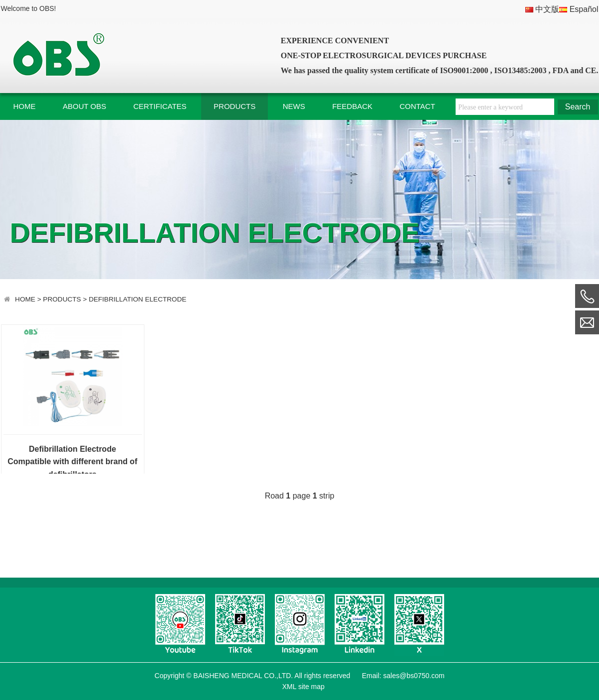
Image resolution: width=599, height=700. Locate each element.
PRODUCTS (235, 106)
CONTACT (417, 106)
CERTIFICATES (160, 106)
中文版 (542, 9)
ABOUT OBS (84, 106)
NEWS (294, 106)
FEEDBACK (352, 106)
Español (579, 9)
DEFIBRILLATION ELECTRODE (137, 299)
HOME (25, 106)
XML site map (302, 687)
